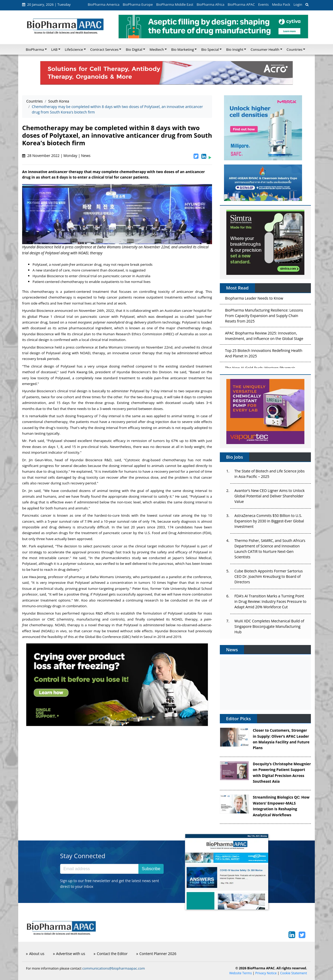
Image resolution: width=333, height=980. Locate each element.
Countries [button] (295, 49)
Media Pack (281, 4)
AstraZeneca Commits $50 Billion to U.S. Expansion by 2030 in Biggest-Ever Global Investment (269, 521)
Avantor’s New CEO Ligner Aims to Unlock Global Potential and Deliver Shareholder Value (270, 496)
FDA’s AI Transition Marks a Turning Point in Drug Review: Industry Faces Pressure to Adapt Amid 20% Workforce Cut (270, 601)
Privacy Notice (266, 973)
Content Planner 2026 (156, 954)
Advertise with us (69, 954)
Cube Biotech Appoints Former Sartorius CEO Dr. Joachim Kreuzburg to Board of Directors (269, 576)
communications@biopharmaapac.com (114, 968)
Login (298, 4)
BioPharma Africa (211, 4)
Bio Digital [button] (134, 49)
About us (35, 954)
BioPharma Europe (138, 4)
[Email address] (99, 869)
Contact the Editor (111, 954)
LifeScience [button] (74, 49)
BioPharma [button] (35, 49)
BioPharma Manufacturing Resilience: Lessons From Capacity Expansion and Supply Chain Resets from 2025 (264, 317)
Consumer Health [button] (265, 49)
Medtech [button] (157, 49)
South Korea (59, 101)
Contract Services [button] (104, 49)
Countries (34, 101)
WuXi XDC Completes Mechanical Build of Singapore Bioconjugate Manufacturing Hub (269, 626)
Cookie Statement (294, 973)
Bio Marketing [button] (182, 49)
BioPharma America (104, 4)
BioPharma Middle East (175, 4)
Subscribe (151, 869)
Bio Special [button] (210, 49)
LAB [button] (54, 49)
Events (263, 4)
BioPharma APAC (241, 4)
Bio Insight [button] (235, 49)
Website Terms (241, 973)
